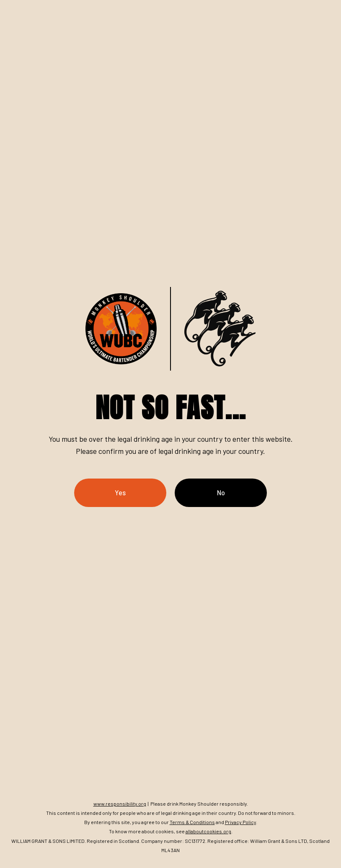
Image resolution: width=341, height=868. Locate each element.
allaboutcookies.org (208, 831)
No (221, 493)
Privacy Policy (240, 822)
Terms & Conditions (192, 822)
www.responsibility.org (120, 804)
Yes (120, 493)
